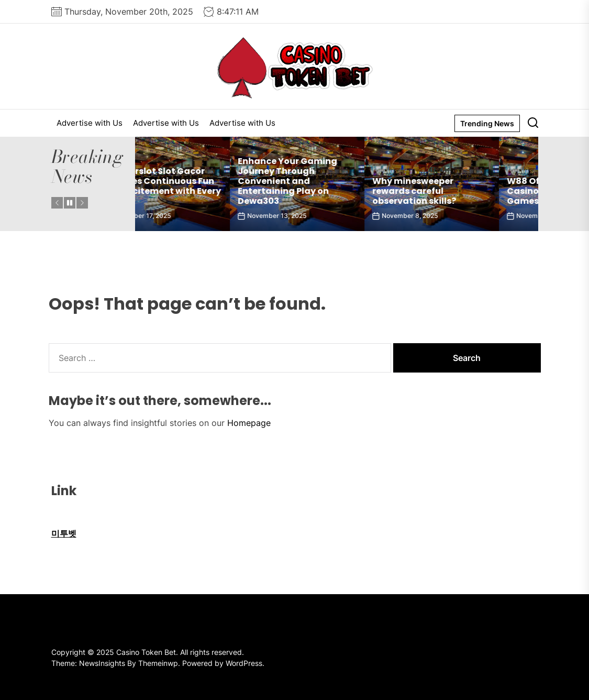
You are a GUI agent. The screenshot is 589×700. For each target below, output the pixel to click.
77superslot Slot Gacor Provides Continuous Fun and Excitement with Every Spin (202, 186)
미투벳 (64, 533)
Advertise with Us (90, 123)
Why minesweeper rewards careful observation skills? (454, 191)
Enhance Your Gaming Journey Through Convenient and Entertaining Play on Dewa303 (327, 181)
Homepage (249, 423)
